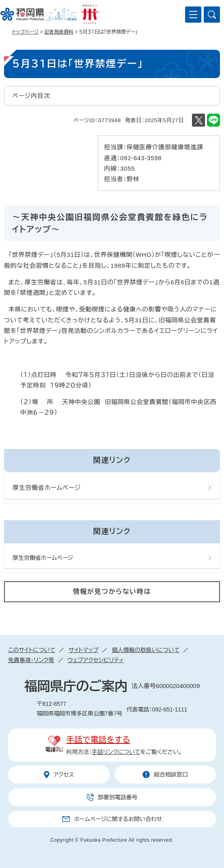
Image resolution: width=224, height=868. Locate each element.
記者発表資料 (59, 32)
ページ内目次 (31, 96)
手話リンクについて (116, 752)
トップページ (26, 32)
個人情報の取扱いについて (146, 650)
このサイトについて (32, 650)
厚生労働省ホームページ (47, 488)
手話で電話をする (98, 740)
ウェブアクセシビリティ (96, 660)
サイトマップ (83, 650)
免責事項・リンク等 (31, 660)
